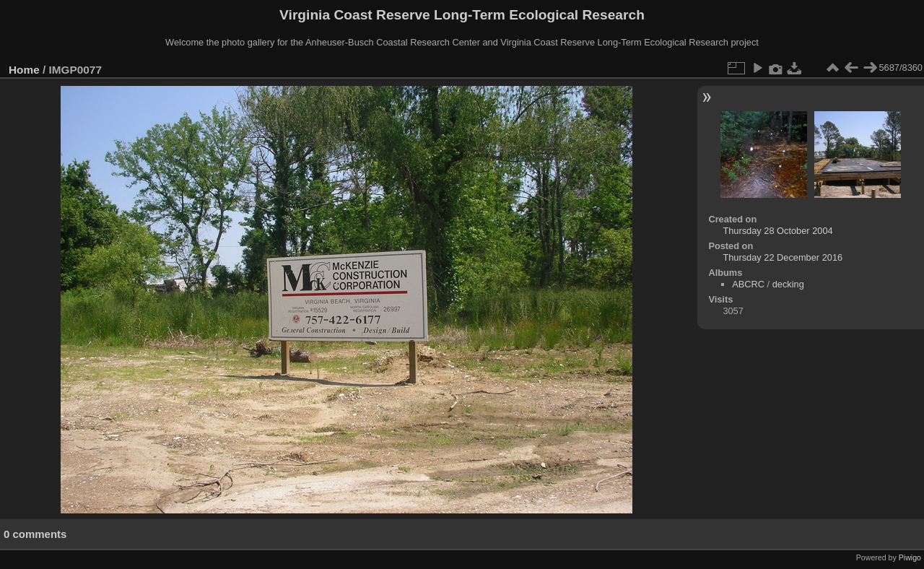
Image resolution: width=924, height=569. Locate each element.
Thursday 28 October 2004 (777, 231)
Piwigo (910, 557)
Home (24, 70)
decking (788, 284)
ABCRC (748, 284)
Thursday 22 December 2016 (783, 257)
